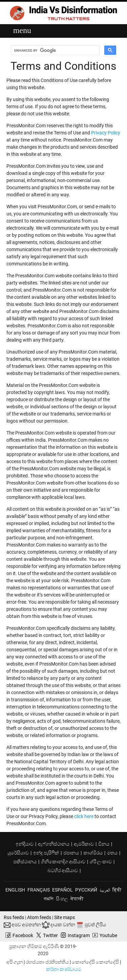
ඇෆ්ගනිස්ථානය (54, 844)
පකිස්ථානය (25, 862)
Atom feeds (39, 917)
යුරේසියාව (18, 853)
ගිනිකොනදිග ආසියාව (63, 862)
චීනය (104, 844)
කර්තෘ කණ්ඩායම (64, 969)
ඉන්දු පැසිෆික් (46, 853)
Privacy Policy (106, 133)
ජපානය (71, 853)
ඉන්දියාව (25, 844)
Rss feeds (14, 917)
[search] (56, 50)
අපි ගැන (15, 962)
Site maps (65, 917)
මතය (112, 853)
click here (84, 816)
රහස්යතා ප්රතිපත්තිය (47, 962)
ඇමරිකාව (84, 844)
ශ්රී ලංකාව (101, 862)
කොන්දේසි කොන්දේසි (95, 962)
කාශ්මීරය (93, 853)
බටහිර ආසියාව (63, 870)
